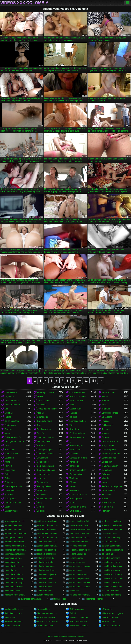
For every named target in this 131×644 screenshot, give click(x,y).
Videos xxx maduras (79, 617)
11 (86, 381)
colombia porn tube (46, 558)
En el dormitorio (44, 429)
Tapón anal (74, 478)
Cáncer (73, 482)
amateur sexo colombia (15, 534)
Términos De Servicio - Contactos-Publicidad (66, 636)
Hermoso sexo (44, 474)
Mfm (7, 446)
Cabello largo (75, 409)
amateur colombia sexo (112, 525)
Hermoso (41, 478)
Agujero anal (10, 425)
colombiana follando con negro (48, 578)
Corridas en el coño (78, 458)
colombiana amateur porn (113, 570)
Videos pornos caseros (47, 622)
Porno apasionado (45, 392)
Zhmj (39, 503)
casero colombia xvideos (48, 542)
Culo (39, 425)
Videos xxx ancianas (79, 626)
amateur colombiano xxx (48, 529)
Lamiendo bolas (109, 458)
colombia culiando (78, 554)
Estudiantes (42, 458)
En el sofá (42, 405)
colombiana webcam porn (113, 583)
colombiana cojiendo (14, 574)
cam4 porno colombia (14, 538)
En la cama (107, 417)
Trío (71, 425)
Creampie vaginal (45, 450)
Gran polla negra (45, 421)
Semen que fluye (45, 499)
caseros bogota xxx (111, 542)
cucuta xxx (74, 591)
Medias (40, 413)
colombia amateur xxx (15, 554)
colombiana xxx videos (112, 587)
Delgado (73, 417)
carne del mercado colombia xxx (80, 538)
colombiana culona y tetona (16, 578)
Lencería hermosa (110, 413)
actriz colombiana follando (80, 521)
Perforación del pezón (112, 486)
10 (79, 381)
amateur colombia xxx (15, 529)
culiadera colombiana (111, 591)
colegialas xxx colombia (113, 550)
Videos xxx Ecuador (111, 626)
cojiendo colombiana (111, 546)
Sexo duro (74, 429)
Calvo (7, 478)
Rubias (8, 417)
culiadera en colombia (15, 595)
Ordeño (105, 437)
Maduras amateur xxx (47, 613)
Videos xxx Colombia (24, 3)
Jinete (7, 462)
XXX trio (73, 613)
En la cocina (43, 495)
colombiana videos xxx (80, 583)
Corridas (8, 429)
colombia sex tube (45, 562)
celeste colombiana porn (48, 546)
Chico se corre (44, 401)
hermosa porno (109, 450)
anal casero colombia (79, 534)
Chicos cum (107, 462)
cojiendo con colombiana (16, 550)
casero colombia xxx (79, 542)
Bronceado (10, 450)
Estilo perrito (108, 425)
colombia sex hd (12, 562)
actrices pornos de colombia (48, 521)
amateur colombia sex (79, 525)
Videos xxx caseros (111, 617)
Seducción (42, 490)
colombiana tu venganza (16, 583)
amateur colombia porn (48, 525)
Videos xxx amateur (46, 617)
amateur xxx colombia (47, 534)
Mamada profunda (78, 397)
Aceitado (9, 495)
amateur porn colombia (80, 529)
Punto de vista (76, 474)
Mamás (105, 433)
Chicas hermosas (77, 392)
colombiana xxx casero (80, 587)
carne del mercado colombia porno (48, 538)
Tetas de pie (75, 450)
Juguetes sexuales (45, 454)
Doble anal (9, 490)
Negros (105, 482)
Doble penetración (13, 437)
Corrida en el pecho (46, 470)
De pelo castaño (12, 421)
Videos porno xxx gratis (112, 613)
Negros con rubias (78, 470)
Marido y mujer (11, 511)
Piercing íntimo (44, 486)
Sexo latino (10, 617)
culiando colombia (45, 595)
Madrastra (74, 490)
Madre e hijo (107, 507)
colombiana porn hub (79, 578)
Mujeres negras (109, 503)
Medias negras (76, 446)
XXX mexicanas (77, 609)
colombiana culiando (79, 574)
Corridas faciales (77, 433)
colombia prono (76, 558)
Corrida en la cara (78, 507)
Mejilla (40, 397)
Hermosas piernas (45, 437)
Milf (6, 409)
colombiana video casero (48, 583)
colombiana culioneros (112, 574)
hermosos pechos (78, 421)
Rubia (104, 405)
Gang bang (107, 470)
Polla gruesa (10, 499)
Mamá (7, 433)
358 (94, 381)
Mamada (106, 409)
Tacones (106, 429)
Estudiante (9, 458)
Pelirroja (8, 466)
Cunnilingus (42, 417)
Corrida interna (109, 490)
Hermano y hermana (111, 454)
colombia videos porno (15, 566)
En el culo (106, 495)
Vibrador (106, 478)
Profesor (106, 511)
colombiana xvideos (14, 587)
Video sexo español (14, 622)
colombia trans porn (111, 562)
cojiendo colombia (78, 546)
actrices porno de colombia (16, 521)
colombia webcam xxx (112, 566)
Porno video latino (45, 626)
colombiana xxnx (45, 587)
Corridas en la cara (46, 466)
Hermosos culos (77, 437)
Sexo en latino (108, 622)
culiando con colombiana (80, 595)
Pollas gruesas (76, 499)
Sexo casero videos (78, 622)
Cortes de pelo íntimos (47, 409)
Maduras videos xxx (14, 609)
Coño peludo (43, 462)
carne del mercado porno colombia (113, 538)
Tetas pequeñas (12, 401)
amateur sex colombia (112, 529)
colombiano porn (45, 591)
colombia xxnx (11, 570)
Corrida (40, 507)
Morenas (9, 413)
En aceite (41, 511)
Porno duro (74, 462)
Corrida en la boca (13, 503)
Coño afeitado (11, 392)
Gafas (7, 474)
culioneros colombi (94, 599)
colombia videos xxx (46, 566)
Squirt (7, 507)
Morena (105, 401)
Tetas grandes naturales (16, 441)
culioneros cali (60, 599)
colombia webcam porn (80, 566)
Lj (70, 441)
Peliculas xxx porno (13, 613)
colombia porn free (13, 558)
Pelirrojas (106, 474)
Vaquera (41, 446)
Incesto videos (44, 609)
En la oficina (75, 511)
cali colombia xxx (110, 534)
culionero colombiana (111, 595)
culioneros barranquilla (31, 599)
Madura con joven (110, 466)
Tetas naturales (76, 401)
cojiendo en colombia (47, 550)
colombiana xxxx (12, 591)
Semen (105, 397)
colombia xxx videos (46, 570)
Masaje (105, 499)
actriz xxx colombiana (112, 521)
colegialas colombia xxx (80, 550)
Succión (41, 433)
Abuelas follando (12, 626)
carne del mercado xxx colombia (16, 542)
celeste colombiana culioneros (16, 546)
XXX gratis (107, 609)
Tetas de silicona (12, 405)
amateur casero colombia (16, 525)
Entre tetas (10, 482)
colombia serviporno (111, 558)
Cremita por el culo (13, 486)
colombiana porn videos (113, 578)
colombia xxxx (76, 570)
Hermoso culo (108, 392)
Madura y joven (44, 441)
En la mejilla (43, 482)
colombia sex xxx (77, 562)
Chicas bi (74, 454)
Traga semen (108, 446)
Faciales (106, 421)
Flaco (72, 405)
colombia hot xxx (109, 554)
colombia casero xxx (46, 554)
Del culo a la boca (110, 441)
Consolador (10, 470)
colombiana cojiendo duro (48, 574)
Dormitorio (74, 466)
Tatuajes (73, 413)
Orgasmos (9, 397)
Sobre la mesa (11, 454)
